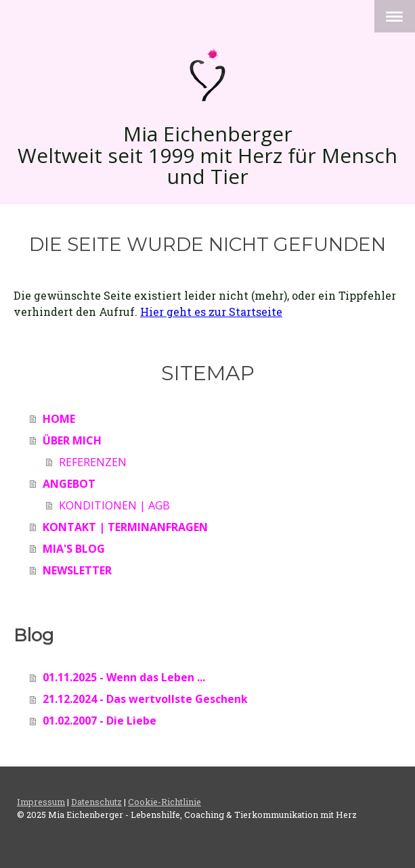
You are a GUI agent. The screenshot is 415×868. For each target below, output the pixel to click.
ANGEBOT (69, 484)
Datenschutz (96, 802)
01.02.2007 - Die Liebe (100, 721)
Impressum (41, 802)
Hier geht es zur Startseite (211, 312)
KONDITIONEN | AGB (114, 505)
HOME (59, 419)
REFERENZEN (93, 462)
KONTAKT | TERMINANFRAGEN (125, 527)
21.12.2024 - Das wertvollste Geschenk (145, 699)
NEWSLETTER (77, 570)
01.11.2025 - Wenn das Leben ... (124, 677)
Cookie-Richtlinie (165, 802)
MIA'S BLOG (74, 549)
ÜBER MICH (72, 440)
